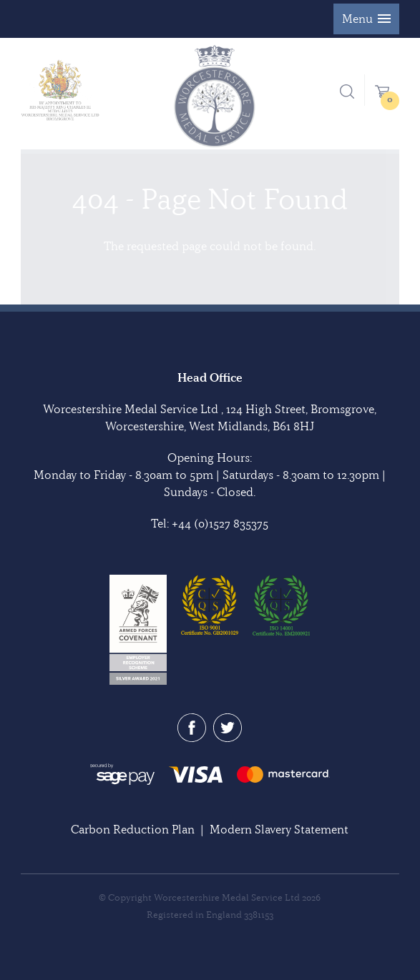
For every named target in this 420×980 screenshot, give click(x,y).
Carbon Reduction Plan (133, 829)
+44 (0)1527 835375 (220, 523)
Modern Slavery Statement (279, 829)
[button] (366, 19)
